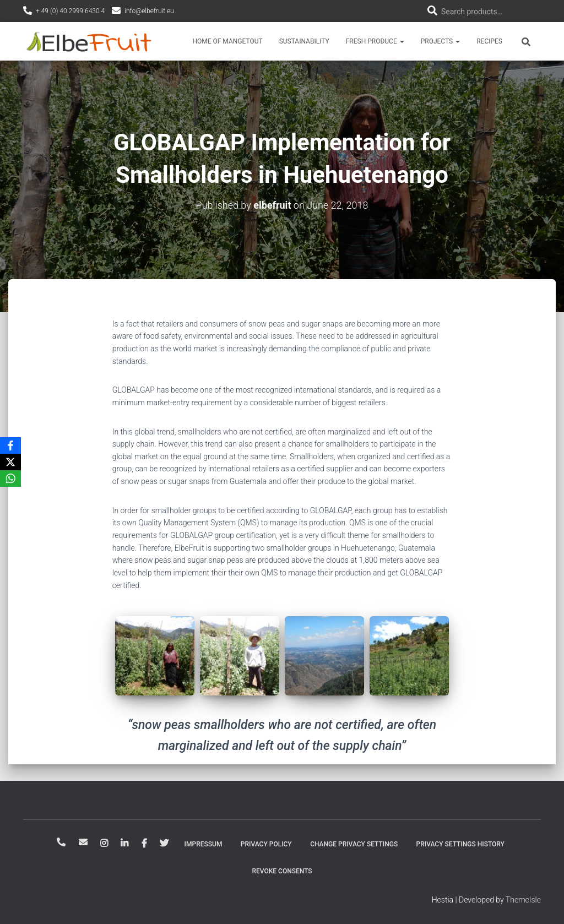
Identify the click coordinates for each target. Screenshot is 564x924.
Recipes (489, 41)
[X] (10, 462)
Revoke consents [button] (282, 871)
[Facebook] (10, 445)
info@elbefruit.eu (149, 11)
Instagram (104, 844)
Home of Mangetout (227, 41)
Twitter (164, 844)
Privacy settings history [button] (460, 844)
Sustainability (304, 41)
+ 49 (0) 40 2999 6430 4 (70, 11)
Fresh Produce (375, 41)
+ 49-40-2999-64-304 (61, 842)
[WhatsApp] (10, 479)
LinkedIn (124, 844)
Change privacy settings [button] (354, 844)
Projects (440, 41)
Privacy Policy (266, 844)
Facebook (144, 844)
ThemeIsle (523, 900)
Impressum (204, 844)
